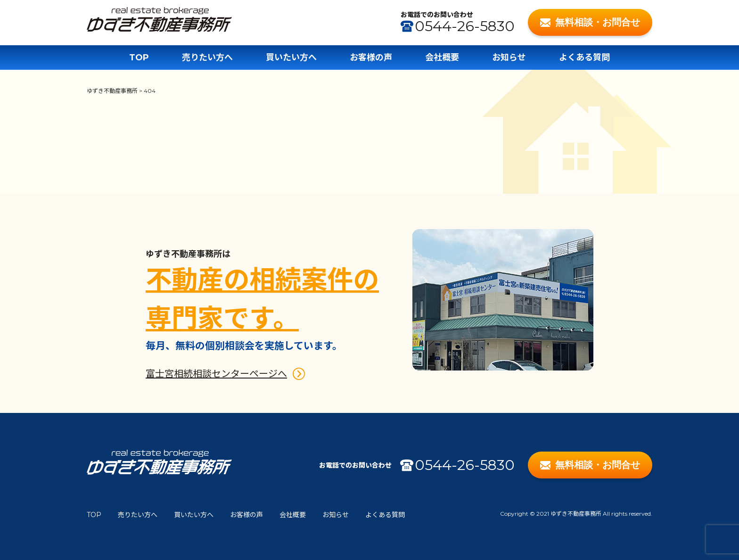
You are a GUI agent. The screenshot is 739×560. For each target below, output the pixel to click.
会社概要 (442, 58)
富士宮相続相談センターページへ (216, 374)
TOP (139, 58)
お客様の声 (371, 58)
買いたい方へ (291, 58)
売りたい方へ (207, 58)
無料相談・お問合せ (590, 22)
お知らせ (509, 58)
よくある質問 (584, 58)
